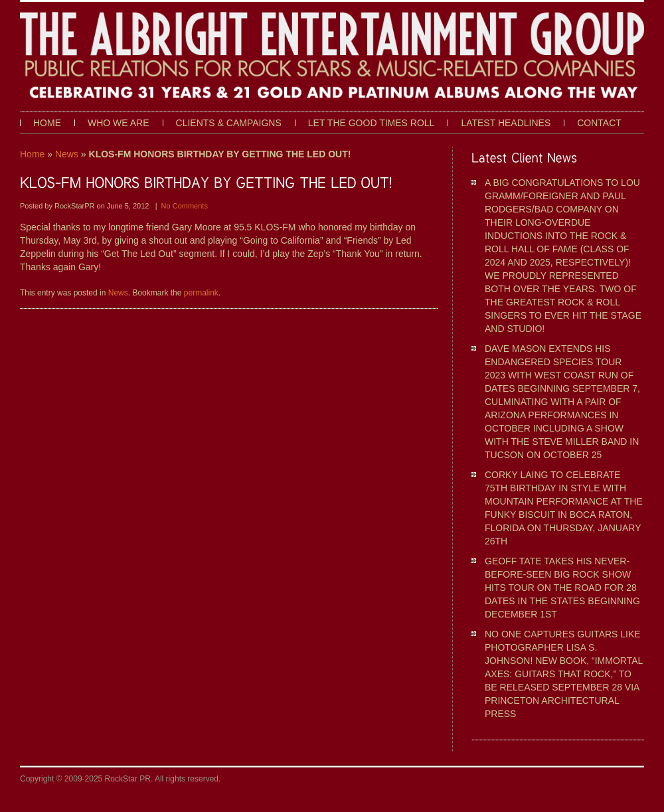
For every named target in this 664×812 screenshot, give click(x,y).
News (67, 154)
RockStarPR (76, 206)
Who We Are (119, 123)
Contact (599, 123)
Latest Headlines (506, 123)
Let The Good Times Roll (372, 123)
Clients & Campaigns (229, 123)
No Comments (185, 206)
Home (47, 123)
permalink (201, 293)
